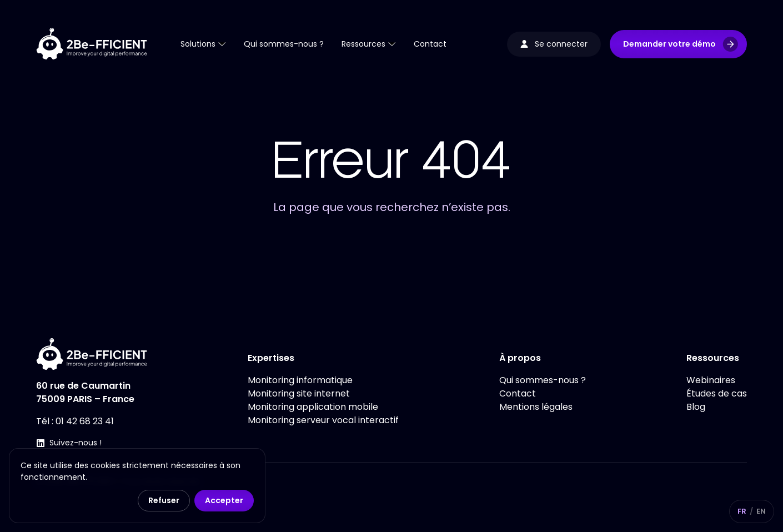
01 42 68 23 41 (85, 421)
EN (761, 511)
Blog (696, 407)
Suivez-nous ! (76, 443)
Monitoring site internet (299, 393)
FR (742, 511)
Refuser (164, 500)
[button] (678, 44)
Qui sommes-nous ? (543, 380)
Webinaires (711, 380)
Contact (518, 393)
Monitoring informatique (300, 380)
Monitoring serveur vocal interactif (323, 420)
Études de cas (717, 393)
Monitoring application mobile (313, 407)
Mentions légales (536, 407)
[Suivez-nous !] (41, 443)
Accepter (224, 500)
